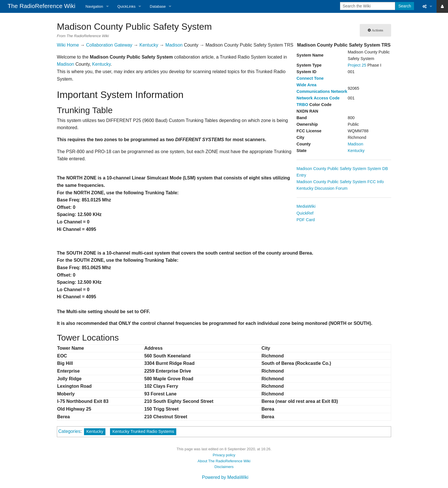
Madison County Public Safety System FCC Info (340, 182)
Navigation (94, 6)
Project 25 (357, 65)
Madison (355, 144)
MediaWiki (306, 206)
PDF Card (306, 220)
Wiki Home (68, 45)
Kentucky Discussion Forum (322, 188)
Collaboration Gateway (109, 45)
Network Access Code (318, 98)
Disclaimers (224, 467)
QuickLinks (127, 6)
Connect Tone (310, 78)
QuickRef (305, 213)
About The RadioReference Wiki (224, 461)
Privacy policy (224, 455)
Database (158, 6)
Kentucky (356, 151)
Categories (69, 431)
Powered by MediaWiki (225, 477)
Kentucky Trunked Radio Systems (143, 431)
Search (405, 6)
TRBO (302, 105)
